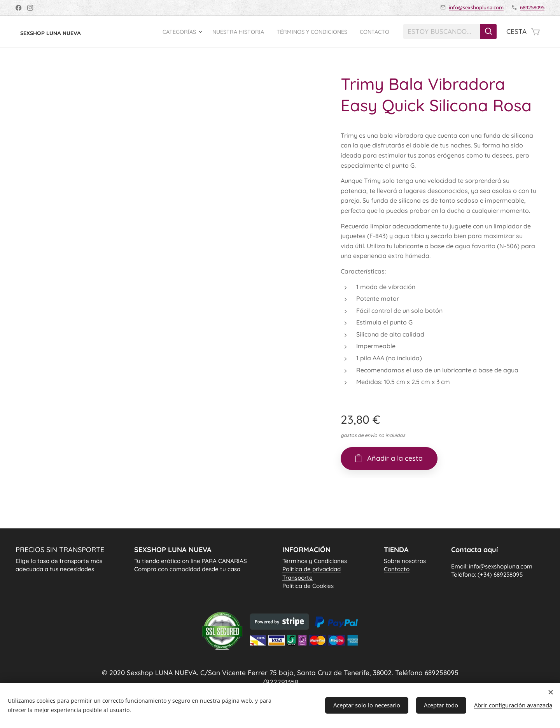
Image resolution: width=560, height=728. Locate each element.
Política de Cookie (308, 586)
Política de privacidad (311, 569)
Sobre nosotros (405, 561)
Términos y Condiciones (315, 561)
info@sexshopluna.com (476, 7)
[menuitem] (166, 32)
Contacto (397, 569)
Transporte (297, 577)
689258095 (532, 7)
